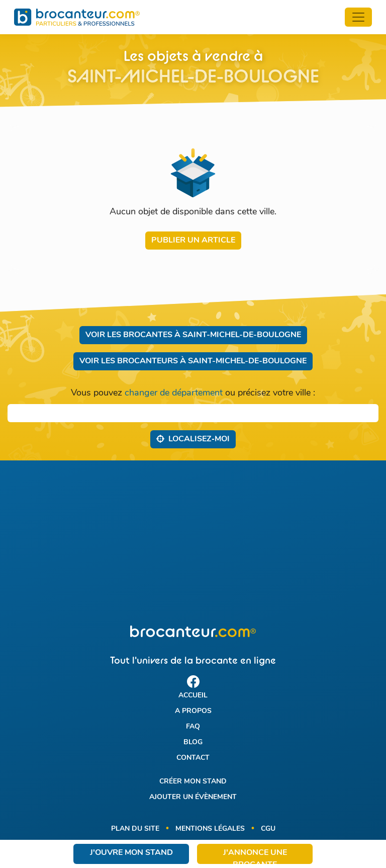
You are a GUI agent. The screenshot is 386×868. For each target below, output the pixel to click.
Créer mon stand (193, 782)
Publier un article (193, 241)
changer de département (174, 393)
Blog (193, 742)
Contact (193, 758)
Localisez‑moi (193, 439)
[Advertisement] (193, 543)
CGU (268, 829)
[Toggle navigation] (358, 17)
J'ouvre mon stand (131, 853)
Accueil (193, 696)
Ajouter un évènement (193, 797)
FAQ (193, 727)
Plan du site (135, 829)
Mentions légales (210, 829)
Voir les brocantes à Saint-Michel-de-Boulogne (193, 335)
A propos (193, 711)
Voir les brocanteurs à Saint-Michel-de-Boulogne (193, 361)
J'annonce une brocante (255, 856)
